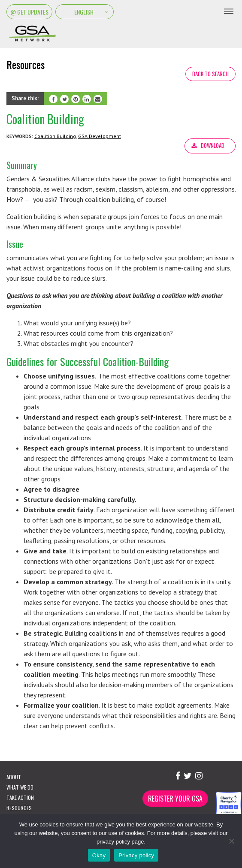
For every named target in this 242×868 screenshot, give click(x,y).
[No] (231, 841)
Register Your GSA (175, 799)
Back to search (210, 74)
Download (213, 145)
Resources (19, 808)
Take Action (20, 797)
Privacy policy (136, 855)
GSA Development (100, 136)
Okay (99, 855)
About (14, 777)
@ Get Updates (29, 12)
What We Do (20, 787)
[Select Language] (85, 12)
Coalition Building (55, 136)
